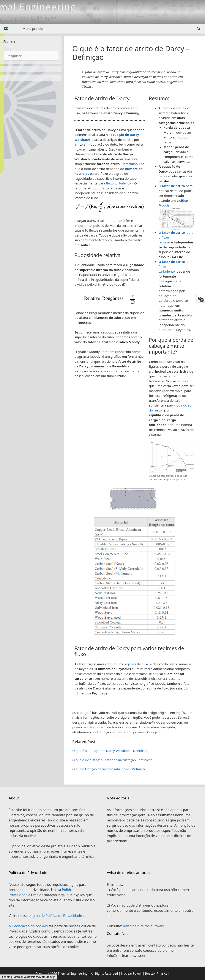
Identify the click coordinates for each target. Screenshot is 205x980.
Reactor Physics (156, 973)
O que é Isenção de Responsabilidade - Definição (109, 769)
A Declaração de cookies (29, 926)
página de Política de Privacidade (56, 916)
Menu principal (34, 29)
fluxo (145, 664)
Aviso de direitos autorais (143, 926)
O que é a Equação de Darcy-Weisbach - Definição (110, 751)
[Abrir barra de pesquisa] (199, 29)
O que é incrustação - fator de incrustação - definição (112, 760)
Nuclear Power (131, 973)
